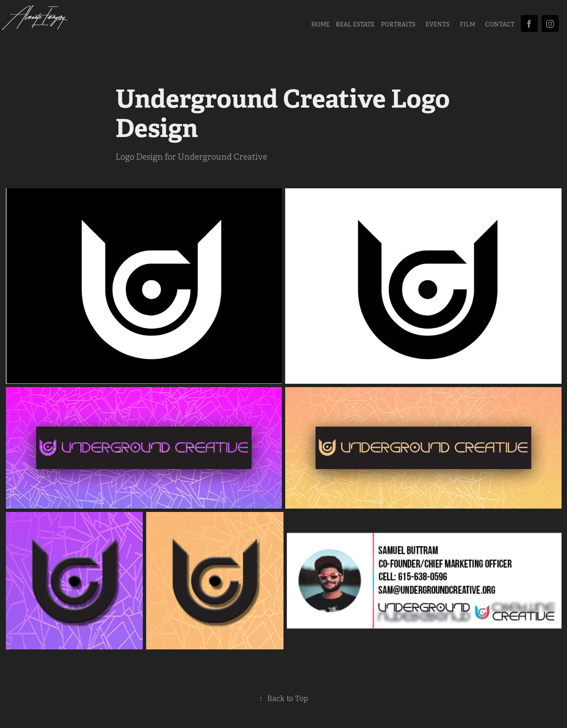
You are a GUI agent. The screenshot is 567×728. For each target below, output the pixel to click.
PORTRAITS (398, 24)
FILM (467, 24)
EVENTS (437, 24)
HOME (320, 24)
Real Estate (355, 24)
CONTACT (500, 24)
